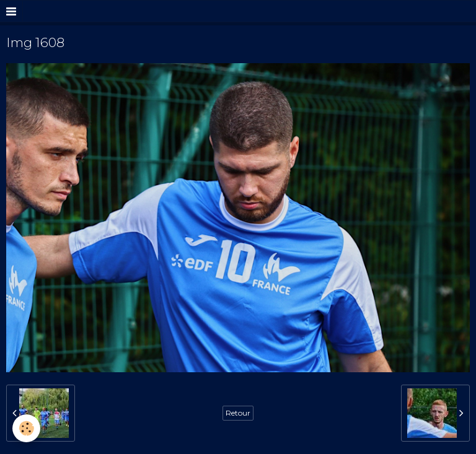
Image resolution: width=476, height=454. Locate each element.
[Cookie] (26, 428)
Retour (238, 413)
